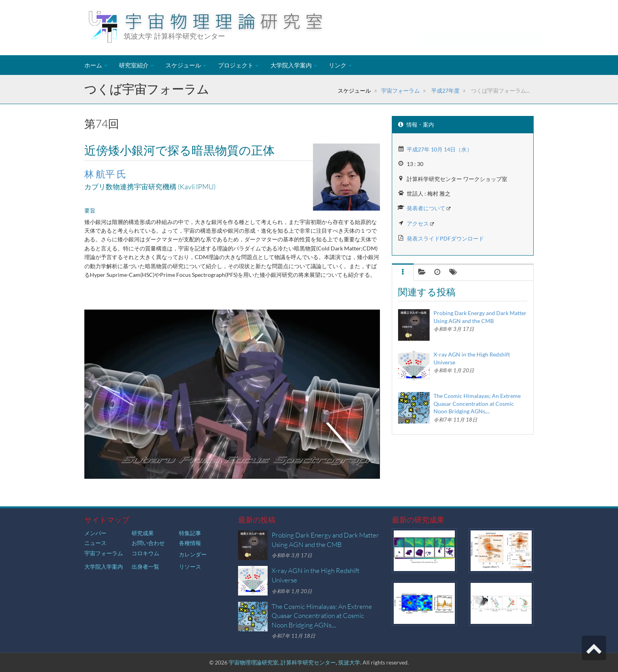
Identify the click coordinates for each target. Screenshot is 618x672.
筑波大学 (349, 662)
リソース (190, 567)
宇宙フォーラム (400, 91)
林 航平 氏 (105, 174)
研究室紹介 (136, 65)
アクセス (418, 223)
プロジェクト (238, 65)
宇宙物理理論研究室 (253, 662)
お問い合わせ (148, 543)
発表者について (426, 208)
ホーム (96, 65)
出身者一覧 (145, 567)
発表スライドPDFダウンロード (445, 238)
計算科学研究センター (308, 662)
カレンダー (193, 554)
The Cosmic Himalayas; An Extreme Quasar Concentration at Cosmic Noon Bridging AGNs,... (477, 403)
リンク (340, 65)
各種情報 (190, 543)
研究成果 (143, 533)
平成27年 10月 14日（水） (439, 149)
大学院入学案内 (294, 65)
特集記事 (190, 533)
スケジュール (186, 65)
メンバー (95, 533)
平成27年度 (445, 91)
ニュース (95, 543)
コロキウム (145, 553)
